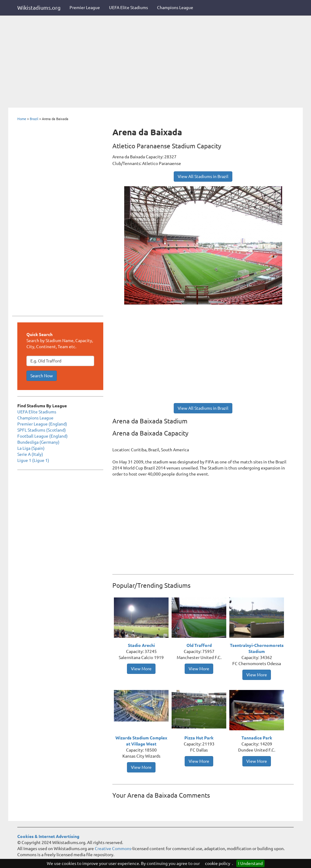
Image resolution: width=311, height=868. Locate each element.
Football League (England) (43, 436)
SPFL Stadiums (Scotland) (42, 430)
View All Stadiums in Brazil (203, 177)
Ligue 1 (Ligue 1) (33, 460)
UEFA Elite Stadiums (128, 8)
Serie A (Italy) (30, 454)
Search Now (42, 376)
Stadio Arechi (141, 645)
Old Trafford (199, 645)
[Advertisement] (155, 62)
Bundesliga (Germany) (38, 442)
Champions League (175, 8)
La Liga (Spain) (31, 448)
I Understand (250, 863)
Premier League (85, 8)
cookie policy (218, 863)
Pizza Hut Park (199, 738)
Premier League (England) (42, 424)
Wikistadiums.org (39, 8)
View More (141, 669)
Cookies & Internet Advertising (48, 836)
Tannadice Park (257, 738)
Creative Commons (113, 849)
